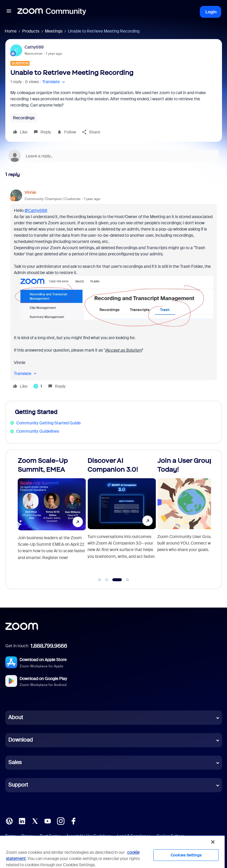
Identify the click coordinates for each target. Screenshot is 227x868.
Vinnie (30, 192)
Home (11, 31)
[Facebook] (73, 820)
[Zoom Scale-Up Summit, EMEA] (52, 517)
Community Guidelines (38, 431)
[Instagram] (61, 820)
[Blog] (9, 820)
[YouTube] (48, 820)
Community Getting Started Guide (48, 423)
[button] (9, 12)
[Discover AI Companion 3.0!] (122, 517)
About (16, 717)
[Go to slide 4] (128, 580)
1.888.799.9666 (49, 646)
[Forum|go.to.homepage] (52, 12)
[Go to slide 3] (117, 580)
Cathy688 (34, 47)
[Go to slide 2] (107, 580)
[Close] (213, 842)
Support (18, 785)
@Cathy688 (36, 210)
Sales (15, 762)
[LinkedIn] (22, 820)
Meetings (54, 31)
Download (21, 740)
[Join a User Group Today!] (191, 517)
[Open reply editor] (114, 156)
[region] (112, 852)
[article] (114, 290)
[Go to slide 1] (100, 580)
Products (31, 31)
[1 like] (38, 386)
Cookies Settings (186, 855)
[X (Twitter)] (35, 820)
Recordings (24, 118)
